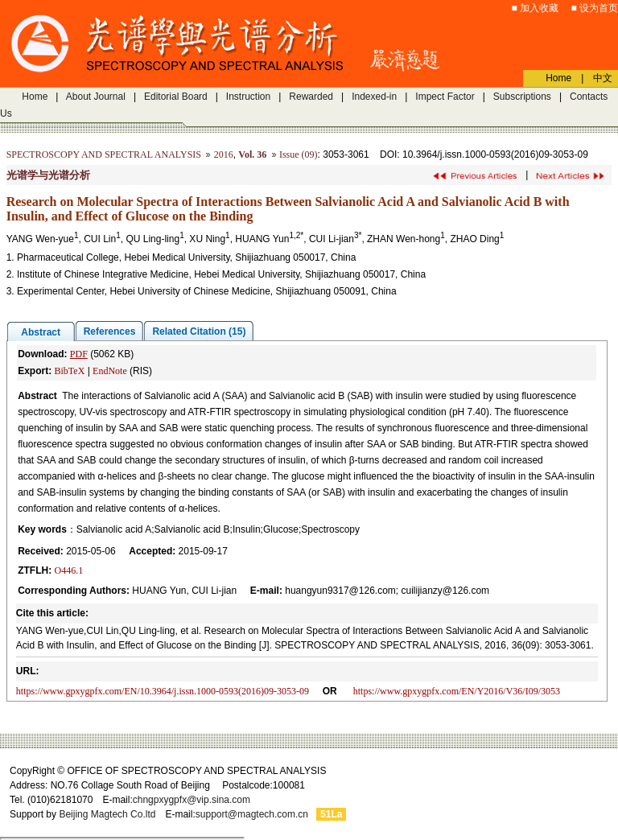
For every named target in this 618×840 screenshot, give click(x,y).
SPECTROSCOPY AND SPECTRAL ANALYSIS (104, 154)
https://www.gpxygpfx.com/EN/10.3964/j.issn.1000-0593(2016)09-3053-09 (163, 691)
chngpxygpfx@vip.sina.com (192, 800)
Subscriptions (522, 97)
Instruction (248, 97)
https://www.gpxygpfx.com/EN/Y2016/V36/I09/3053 (457, 691)
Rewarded (311, 97)
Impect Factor (445, 97)
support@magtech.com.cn (252, 814)
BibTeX (69, 371)
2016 (224, 154)
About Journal (96, 97)
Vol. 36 (252, 154)
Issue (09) (299, 154)
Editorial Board (176, 97)
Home (35, 97)
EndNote (110, 371)
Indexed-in (374, 97)
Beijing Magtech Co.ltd (107, 814)
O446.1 (68, 570)
